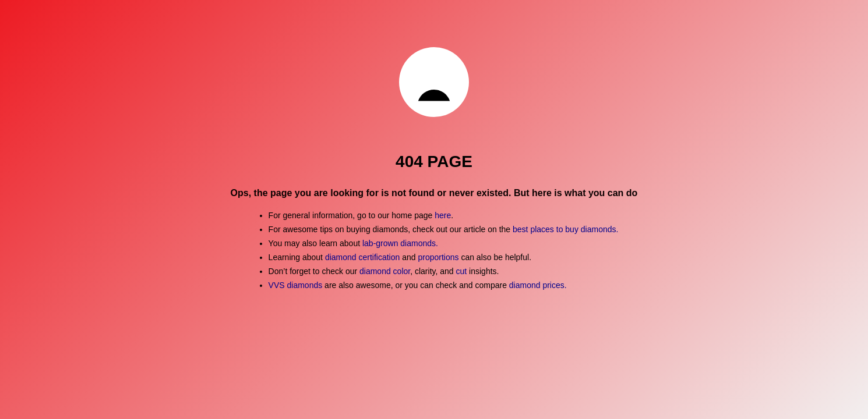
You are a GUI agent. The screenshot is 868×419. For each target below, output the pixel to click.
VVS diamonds (296, 285)
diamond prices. (538, 285)
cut (462, 271)
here (443, 215)
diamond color (385, 271)
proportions (439, 257)
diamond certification (362, 257)
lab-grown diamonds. (400, 243)
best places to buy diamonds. (565, 229)
